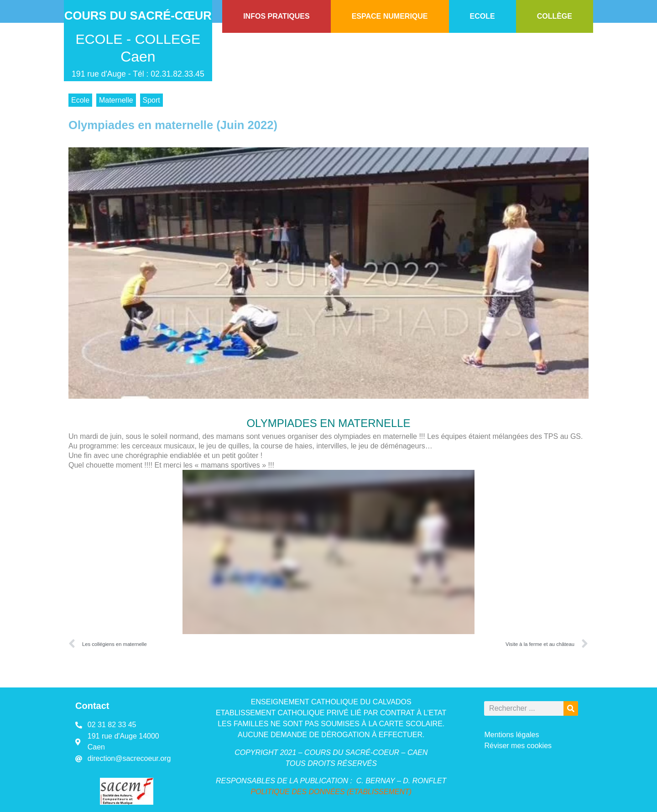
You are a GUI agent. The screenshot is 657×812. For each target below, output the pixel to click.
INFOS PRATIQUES (276, 16)
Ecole (80, 100)
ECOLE (482, 16)
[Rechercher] (571, 708)
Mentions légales (511, 735)
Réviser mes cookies (518, 746)
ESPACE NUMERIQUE (390, 16)
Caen (138, 57)
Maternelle (116, 100)
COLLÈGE (555, 16)
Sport (151, 100)
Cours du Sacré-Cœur (138, 16)
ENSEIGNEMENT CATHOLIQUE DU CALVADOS (331, 702)
